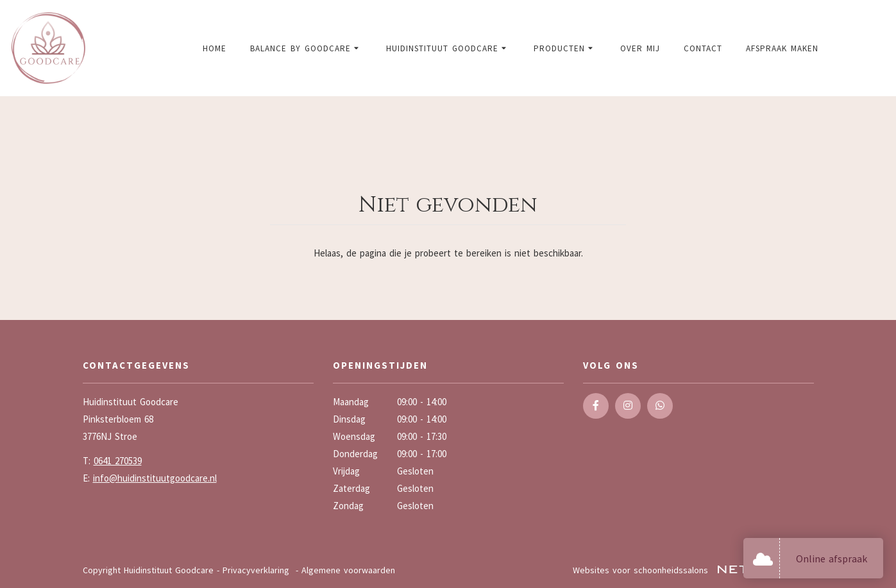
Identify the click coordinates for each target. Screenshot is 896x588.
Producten (565, 49)
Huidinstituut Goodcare (448, 49)
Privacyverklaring (256, 570)
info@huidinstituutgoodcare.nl (155, 478)
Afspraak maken (782, 48)
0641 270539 (118, 461)
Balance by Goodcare (306, 49)
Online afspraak (832, 559)
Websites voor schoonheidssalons (693, 570)
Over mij (640, 48)
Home (215, 48)
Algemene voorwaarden (348, 570)
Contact (703, 48)
